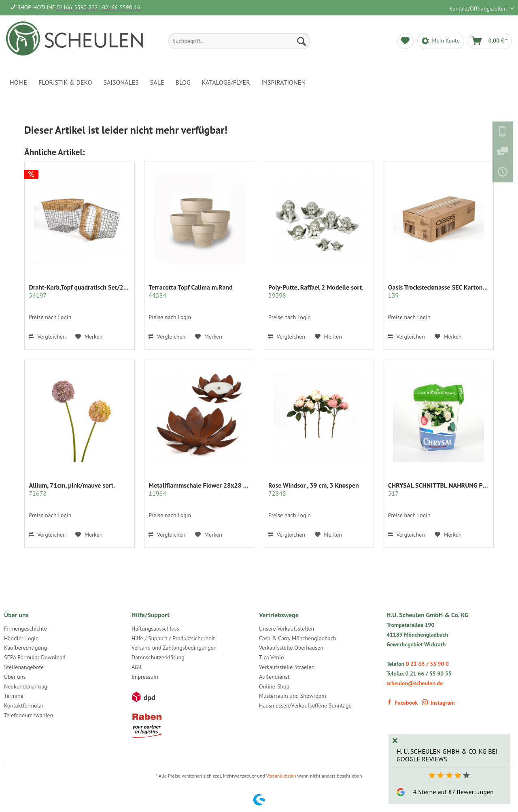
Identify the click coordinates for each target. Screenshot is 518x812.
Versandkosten (281, 776)
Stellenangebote (24, 667)
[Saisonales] (121, 82)
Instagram (438, 703)
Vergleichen (47, 337)
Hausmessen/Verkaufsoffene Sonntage (305, 705)
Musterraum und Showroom (293, 696)
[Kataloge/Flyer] (226, 82)
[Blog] (183, 82)
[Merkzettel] (405, 41)
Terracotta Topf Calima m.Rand (190, 291)
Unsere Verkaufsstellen (287, 629)
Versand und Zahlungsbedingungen (174, 648)
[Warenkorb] (490, 41)
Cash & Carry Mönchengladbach (298, 638)
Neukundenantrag (26, 686)
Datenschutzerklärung (158, 657)
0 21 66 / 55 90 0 (427, 664)
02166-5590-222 (77, 7)
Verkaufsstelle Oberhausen (291, 648)
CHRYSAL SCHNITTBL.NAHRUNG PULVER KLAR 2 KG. (439, 489)
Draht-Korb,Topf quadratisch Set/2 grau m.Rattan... (79, 291)
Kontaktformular (24, 705)
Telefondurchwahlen (29, 715)
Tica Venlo (272, 657)
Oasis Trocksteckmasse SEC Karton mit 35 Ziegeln (439, 291)
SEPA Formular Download (35, 657)
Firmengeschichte (25, 629)
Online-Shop (274, 686)
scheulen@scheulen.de (415, 683)
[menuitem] (239, 41)
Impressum (145, 677)
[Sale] (157, 82)
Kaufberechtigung (25, 648)
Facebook (402, 703)
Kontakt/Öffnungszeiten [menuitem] (479, 9)
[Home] (18, 82)
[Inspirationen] (284, 82)
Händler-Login (21, 638)
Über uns (15, 677)
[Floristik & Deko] (65, 82)
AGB (137, 667)
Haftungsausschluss (155, 629)
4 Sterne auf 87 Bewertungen (453, 792)
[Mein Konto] (441, 41)
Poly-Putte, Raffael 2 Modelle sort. (316, 291)
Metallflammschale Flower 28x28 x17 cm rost (199, 489)
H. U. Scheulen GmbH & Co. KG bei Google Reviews (447, 755)
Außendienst (274, 677)
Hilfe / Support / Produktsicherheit (173, 638)
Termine (14, 696)
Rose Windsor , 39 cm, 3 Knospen (314, 489)
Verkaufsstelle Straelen (287, 667)
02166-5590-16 (121, 7)
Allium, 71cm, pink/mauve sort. (72, 489)
